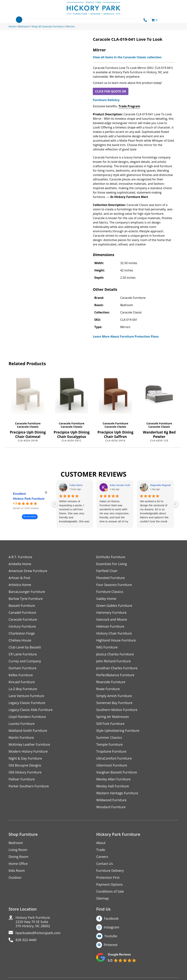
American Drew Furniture (28, 571)
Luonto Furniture (22, 724)
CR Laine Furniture (23, 654)
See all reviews (30, 517)
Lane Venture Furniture (26, 696)
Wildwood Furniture (111, 800)
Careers (102, 857)
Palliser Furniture (22, 779)
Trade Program (129, 106)
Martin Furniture (21, 738)
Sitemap (103, 898)
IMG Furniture (107, 647)
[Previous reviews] (55, 504)
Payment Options (109, 885)
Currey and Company (25, 661)
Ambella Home (20, 564)
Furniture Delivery (106, 100)
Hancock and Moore (112, 619)
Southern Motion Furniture (117, 710)
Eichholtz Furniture (111, 557)
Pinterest (111, 945)
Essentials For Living (112, 564)
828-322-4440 (26, 940)
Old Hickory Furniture (25, 772)
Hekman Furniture (110, 626)
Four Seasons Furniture (114, 585)
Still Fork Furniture (110, 724)
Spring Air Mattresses (113, 717)
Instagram (111, 927)
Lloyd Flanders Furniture (27, 717)
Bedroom (16, 843)
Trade (101, 850)
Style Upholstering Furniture (118, 731)
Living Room (18, 850)
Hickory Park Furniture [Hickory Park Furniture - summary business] (29, 499)
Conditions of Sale (110, 891)
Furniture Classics (110, 592)
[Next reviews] (175, 504)
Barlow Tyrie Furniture (26, 599)
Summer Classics (109, 738)
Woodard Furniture (111, 807)
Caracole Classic (28, 427)
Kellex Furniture (21, 675)
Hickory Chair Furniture (114, 633)
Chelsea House (20, 640)
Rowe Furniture (108, 689)
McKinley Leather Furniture (29, 745)
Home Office (18, 864)
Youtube (111, 936)
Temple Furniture (109, 745)
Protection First (108, 878)
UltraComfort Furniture (114, 758)
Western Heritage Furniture (117, 793)
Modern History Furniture (28, 751)
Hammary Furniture (111, 613)
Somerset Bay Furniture (114, 703)
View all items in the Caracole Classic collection (127, 57)
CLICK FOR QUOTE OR (111, 91)
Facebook (111, 918)
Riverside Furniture (111, 682)
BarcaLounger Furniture (27, 592)
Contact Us (105, 864)
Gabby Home (106, 599)
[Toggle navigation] (19, 20)
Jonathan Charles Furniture (117, 668)
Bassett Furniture (22, 606)
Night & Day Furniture (25, 758)
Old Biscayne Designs (25, 765)
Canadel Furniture (22, 613)
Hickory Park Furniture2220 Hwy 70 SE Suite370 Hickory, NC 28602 (33, 922)
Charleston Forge (22, 633)
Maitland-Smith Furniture (28, 731)
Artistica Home (20, 585)
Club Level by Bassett (25, 647)
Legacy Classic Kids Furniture (31, 710)
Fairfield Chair (107, 571)
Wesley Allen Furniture (113, 779)
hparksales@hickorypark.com (38, 933)
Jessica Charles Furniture (115, 654)
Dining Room (18, 857)
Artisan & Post (19, 578)
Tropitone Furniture (111, 751)
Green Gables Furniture (114, 606)
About (101, 843)
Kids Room (17, 871)
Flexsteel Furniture (110, 578)
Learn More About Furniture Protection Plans (126, 336)
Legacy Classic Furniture (27, 703)
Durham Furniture (22, 668)
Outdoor (15, 878)
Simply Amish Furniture (114, 696)
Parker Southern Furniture (29, 786)
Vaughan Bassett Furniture (117, 772)
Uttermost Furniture (112, 765)
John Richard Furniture (113, 661)
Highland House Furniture (116, 640)
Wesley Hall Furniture (113, 786)
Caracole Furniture (28, 423)
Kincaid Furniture (22, 682)
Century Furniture (22, 626)
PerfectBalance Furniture (115, 675)
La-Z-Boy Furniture (23, 689)
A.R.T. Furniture (20, 557)
